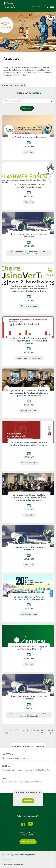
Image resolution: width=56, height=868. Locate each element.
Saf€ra (6, 766)
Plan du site (7, 860)
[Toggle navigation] (52, 7)
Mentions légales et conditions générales (19, 855)
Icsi (4, 778)
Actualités (29, 152)
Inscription (28, 801)
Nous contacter (28, 842)
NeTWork (8, 754)
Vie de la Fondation (29, 614)
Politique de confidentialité (13, 864)
